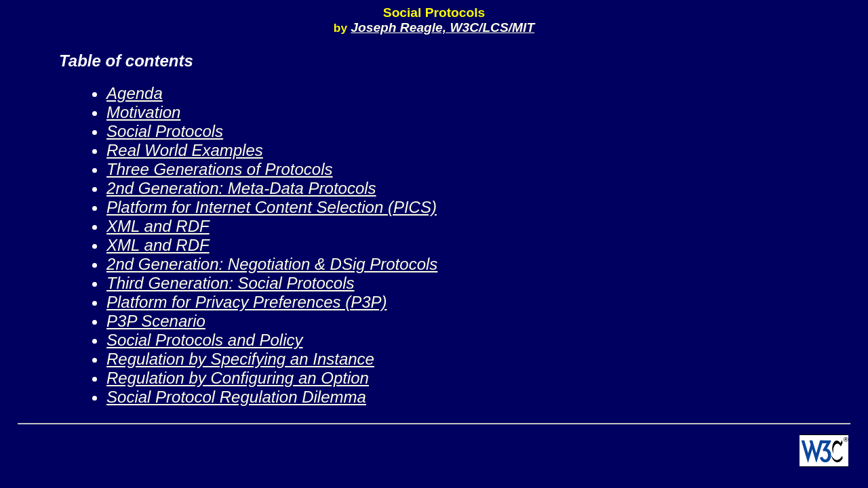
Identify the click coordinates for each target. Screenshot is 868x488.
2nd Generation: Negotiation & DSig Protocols (272, 264)
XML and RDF (158, 226)
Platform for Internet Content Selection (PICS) (272, 207)
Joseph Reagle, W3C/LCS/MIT (442, 27)
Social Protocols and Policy (204, 340)
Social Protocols (165, 131)
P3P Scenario (156, 321)
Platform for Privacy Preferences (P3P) (246, 302)
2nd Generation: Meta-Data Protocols (241, 188)
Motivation (143, 112)
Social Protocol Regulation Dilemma (236, 397)
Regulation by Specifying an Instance (240, 359)
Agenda (135, 93)
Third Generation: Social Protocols (231, 283)
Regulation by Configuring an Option (238, 378)
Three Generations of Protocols (220, 169)
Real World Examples (185, 150)
